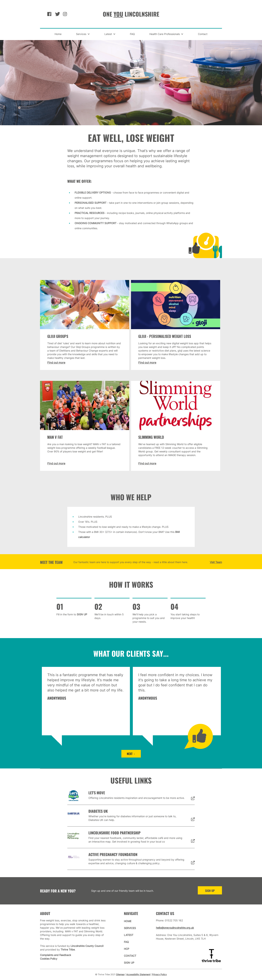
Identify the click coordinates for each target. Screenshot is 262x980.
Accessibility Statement (138, 974)
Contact (203, 34)
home (128, 921)
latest (129, 935)
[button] (83, 34)
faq (126, 942)
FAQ (132, 34)
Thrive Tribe (68, 950)
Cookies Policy (49, 959)
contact (130, 956)
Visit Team (216, 562)
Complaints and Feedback (56, 955)
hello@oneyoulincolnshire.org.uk (175, 928)
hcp (127, 949)
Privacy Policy (159, 974)
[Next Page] (131, 754)
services (130, 928)
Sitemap (120, 974)
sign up (210, 891)
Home (58, 34)
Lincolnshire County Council (87, 946)
